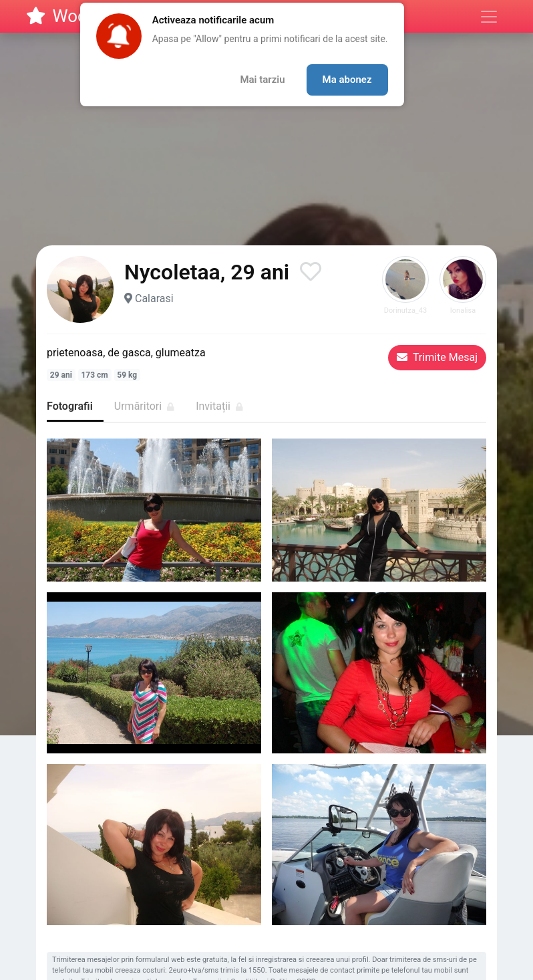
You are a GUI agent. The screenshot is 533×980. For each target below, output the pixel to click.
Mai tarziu (262, 80)
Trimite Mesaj (437, 357)
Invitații (219, 406)
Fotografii (70, 406)
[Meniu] (489, 17)
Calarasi (154, 298)
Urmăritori (144, 406)
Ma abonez (347, 80)
